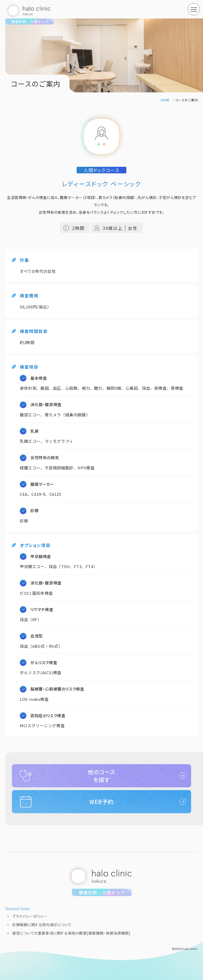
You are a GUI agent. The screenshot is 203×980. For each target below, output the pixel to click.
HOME (165, 100)
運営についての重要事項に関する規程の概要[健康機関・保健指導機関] (71, 933)
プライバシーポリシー (30, 916)
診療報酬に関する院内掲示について (42, 925)
